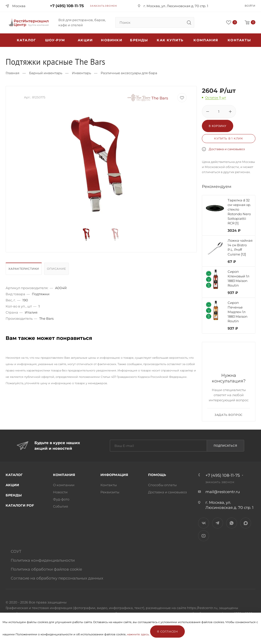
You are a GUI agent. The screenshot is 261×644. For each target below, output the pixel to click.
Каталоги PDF (20, 505)
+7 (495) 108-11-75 (67, 6)
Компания (206, 40)
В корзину (218, 126)
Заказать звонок (103, 6)
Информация (114, 475)
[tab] (24, 270)
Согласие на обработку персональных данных (57, 578)
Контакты (239, 40)
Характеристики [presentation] (24, 269)
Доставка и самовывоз (227, 149)
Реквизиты (110, 492)
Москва (19, 6)
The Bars (148, 98)
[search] (189, 22)
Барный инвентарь (46, 73)
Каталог (14, 475)
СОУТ (16, 551)
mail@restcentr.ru (223, 492)
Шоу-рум (55, 40)
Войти (250, 6)
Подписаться (225, 446)
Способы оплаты (162, 485)
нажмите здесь (138, 634)
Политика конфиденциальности (43, 560)
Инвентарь (81, 73)
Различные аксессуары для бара (129, 73)
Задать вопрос (229, 415)
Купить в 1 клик (229, 138)
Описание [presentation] (56, 269)
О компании (64, 485)
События (61, 506)
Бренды (139, 40)
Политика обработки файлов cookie (46, 569)
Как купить (170, 40)
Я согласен (167, 632)
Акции (12, 485)
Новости (60, 492)
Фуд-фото (61, 499)
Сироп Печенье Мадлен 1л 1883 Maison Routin (238, 312)
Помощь (157, 475)
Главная (12, 73)
